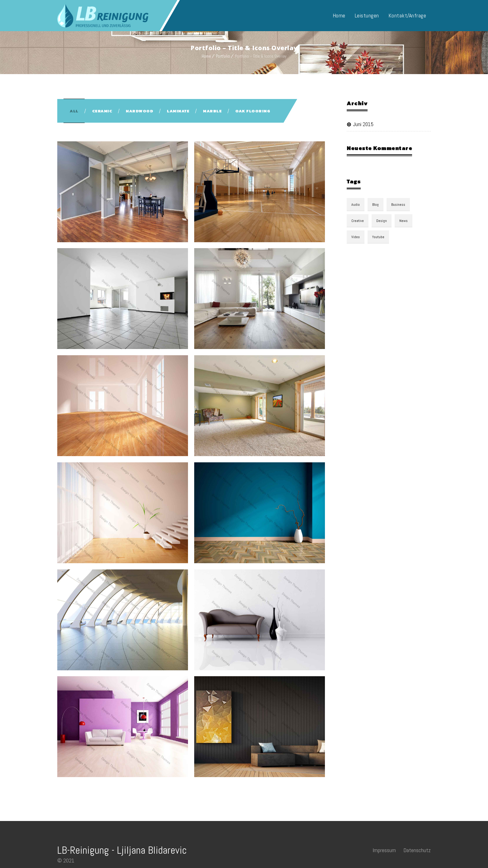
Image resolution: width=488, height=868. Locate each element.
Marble (212, 111)
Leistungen (367, 15)
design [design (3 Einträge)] (382, 221)
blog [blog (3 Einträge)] (375, 205)
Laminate (178, 111)
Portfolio (223, 56)
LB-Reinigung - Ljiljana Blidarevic (122, 850)
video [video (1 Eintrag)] (356, 237)
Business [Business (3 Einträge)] (398, 205)
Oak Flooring (253, 111)
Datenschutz (417, 850)
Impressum (384, 850)
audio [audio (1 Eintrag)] (356, 205)
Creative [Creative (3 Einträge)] (358, 221)
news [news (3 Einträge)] (404, 221)
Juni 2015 (363, 124)
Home (339, 15)
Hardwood (139, 111)
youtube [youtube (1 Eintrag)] (378, 237)
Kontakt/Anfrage (407, 15)
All (74, 111)
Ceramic (102, 111)
